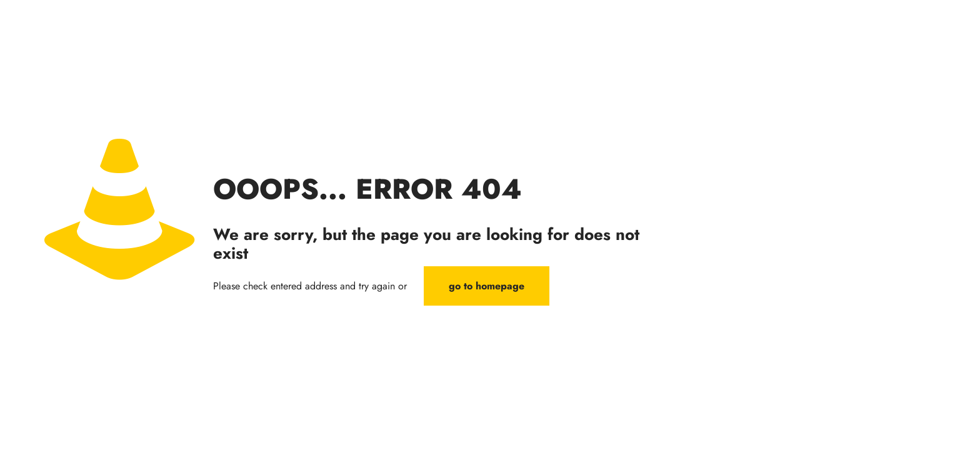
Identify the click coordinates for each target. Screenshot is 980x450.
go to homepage (487, 286)
